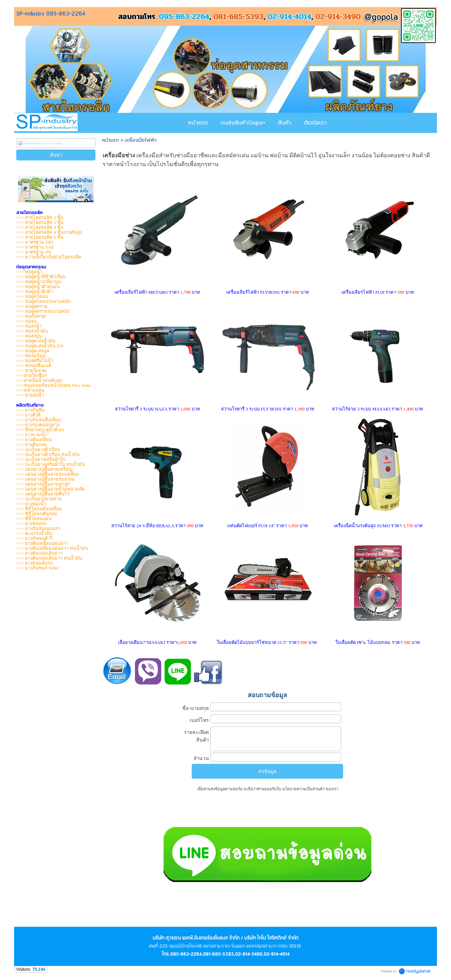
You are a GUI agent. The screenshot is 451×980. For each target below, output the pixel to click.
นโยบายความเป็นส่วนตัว (303, 789)
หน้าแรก (110, 140)
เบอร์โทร (199, 720)
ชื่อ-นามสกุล (196, 708)
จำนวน (201, 758)
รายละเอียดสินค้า (196, 736)
